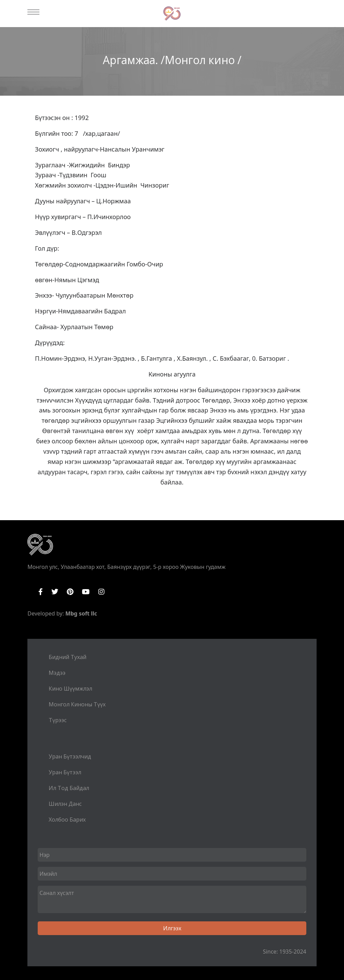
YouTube (86, 592)
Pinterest (70, 592)
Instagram (101, 592)
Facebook (41, 592)
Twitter (55, 592)
